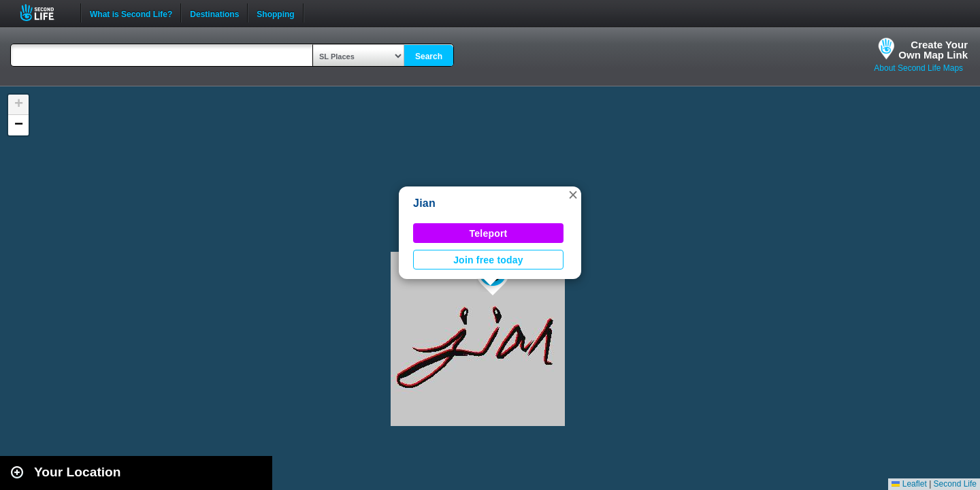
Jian (424, 203)
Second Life (45, 13)
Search (429, 56)
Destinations (214, 13)
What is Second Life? (131, 13)
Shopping (275, 13)
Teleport (489, 233)
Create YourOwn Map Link (933, 50)
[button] (573, 195)
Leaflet (909, 484)
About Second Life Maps (918, 68)
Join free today (488, 260)
